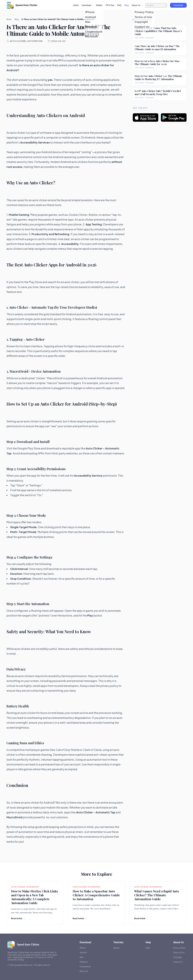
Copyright (177, 957)
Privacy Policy (179, 948)
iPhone (83, 948)
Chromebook (85, 967)
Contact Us (178, 962)
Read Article (18, 919)
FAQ (119, 5)
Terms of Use (179, 953)
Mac (81, 957)
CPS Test (110, 5)
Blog (127, 5)
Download (178, 5)
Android (83, 953)
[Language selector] (156, 5)
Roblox (99, 5)
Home (76, 5)
